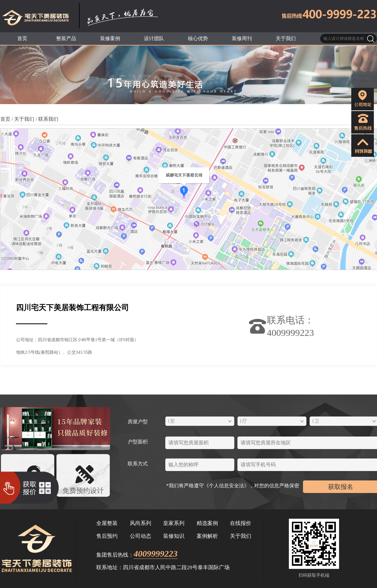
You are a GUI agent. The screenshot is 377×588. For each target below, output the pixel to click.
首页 (5, 119)
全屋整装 (107, 523)
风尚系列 (141, 523)
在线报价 (241, 523)
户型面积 (138, 442)
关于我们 (24, 119)
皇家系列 (174, 523)
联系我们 (48, 119)
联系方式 (138, 464)
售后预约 (107, 536)
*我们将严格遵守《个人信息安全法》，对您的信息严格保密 (235, 486)
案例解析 (207, 536)
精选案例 (207, 523)
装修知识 (174, 536)
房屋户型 (138, 422)
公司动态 (141, 536)
